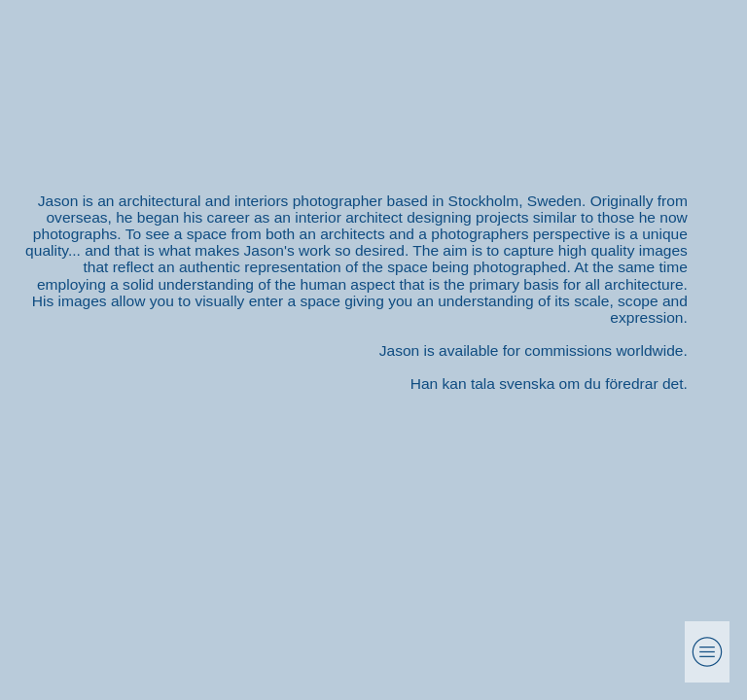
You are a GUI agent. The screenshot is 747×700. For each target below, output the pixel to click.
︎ (707, 652)
